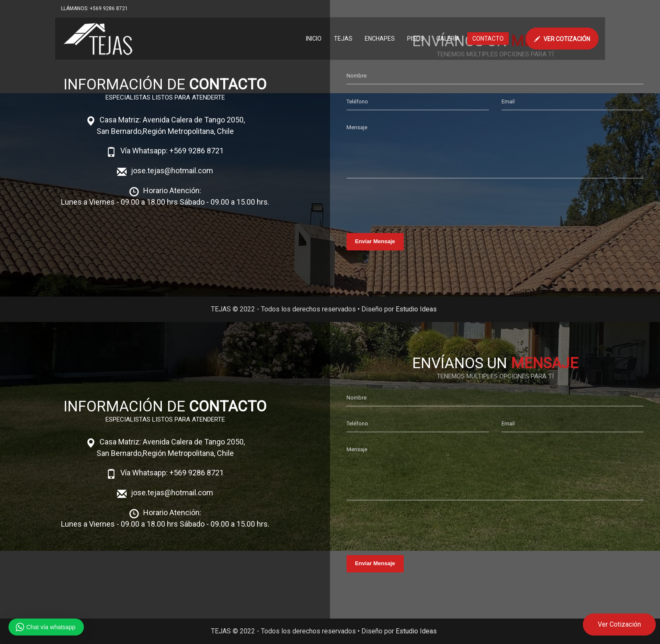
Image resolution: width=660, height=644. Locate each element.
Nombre (356, 76)
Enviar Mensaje (375, 241)
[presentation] (411, 203)
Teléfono (357, 101)
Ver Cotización (619, 624)
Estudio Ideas (416, 309)
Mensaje (357, 127)
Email (508, 101)
